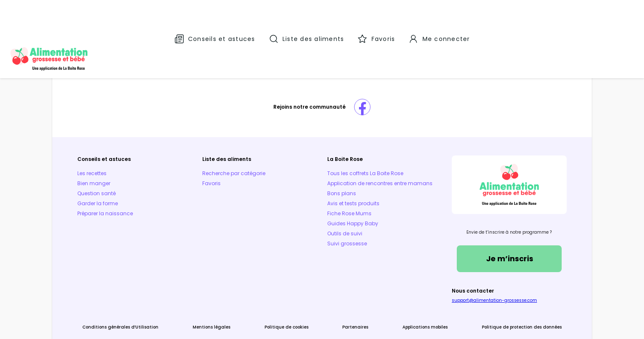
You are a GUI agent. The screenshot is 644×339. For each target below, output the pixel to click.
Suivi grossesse (347, 214)
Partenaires (346, 294)
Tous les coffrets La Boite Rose (365, 134)
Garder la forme (142, 164)
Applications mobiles (398, 294)
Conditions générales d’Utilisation (165, 294)
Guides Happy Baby (353, 194)
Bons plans (342, 164)
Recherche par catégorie (256, 134)
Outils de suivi (345, 204)
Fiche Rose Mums (349, 184)
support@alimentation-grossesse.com (472, 267)
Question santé (141, 154)
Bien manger (138, 144)
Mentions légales (238, 294)
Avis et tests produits (353, 174)
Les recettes (136, 134)
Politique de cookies (295, 294)
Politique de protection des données (477, 294)
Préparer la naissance (149, 174)
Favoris (234, 144)
